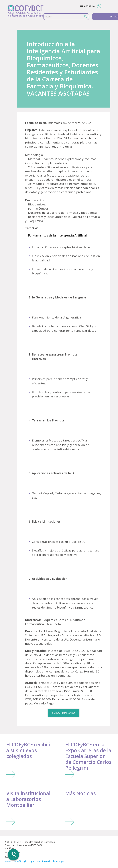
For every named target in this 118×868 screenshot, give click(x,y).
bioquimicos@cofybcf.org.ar (51, 861)
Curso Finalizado (64, 713)
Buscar (49, 17)
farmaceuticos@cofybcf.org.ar (20, 861)
